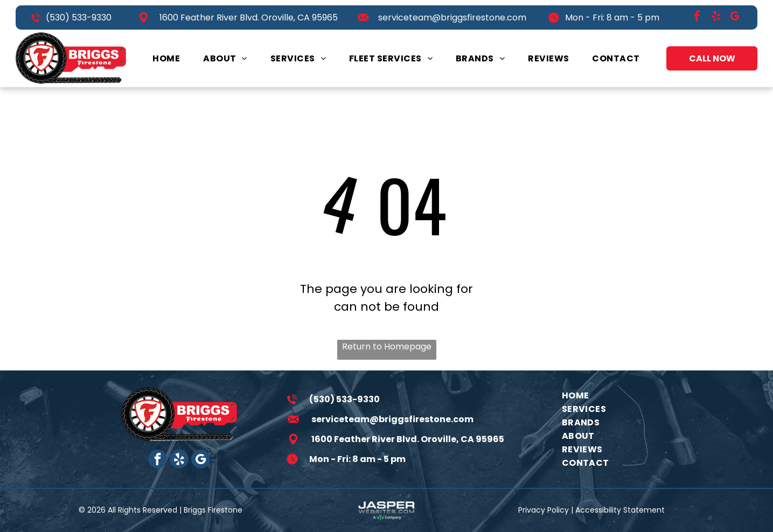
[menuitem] (166, 58)
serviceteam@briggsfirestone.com (452, 17)
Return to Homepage (387, 346)
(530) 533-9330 (79, 17)
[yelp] (716, 17)
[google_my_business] (735, 17)
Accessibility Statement (620, 510)
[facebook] (697, 17)
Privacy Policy (544, 510)
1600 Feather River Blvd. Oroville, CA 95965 (249, 17)
